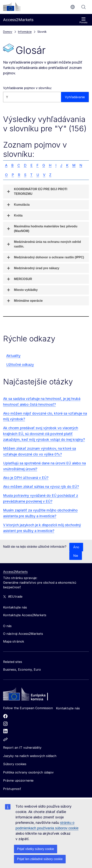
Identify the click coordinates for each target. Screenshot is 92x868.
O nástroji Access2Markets (23, 634)
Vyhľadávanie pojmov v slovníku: (27, 88)
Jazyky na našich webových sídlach (30, 756)
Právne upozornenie (18, 780)
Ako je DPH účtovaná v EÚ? (26, 478)
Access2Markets (15, 572)
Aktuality (13, 356)
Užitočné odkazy (20, 365)
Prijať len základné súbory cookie (40, 859)
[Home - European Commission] (31, 695)
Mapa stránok (14, 641)
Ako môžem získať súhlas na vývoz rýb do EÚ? (41, 487)
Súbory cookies (15, 764)
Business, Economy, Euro (22, 669)
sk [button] (73, 7)
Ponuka (83, 20)
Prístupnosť (12, 789)
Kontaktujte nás (68, 708)
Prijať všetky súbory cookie (36, 849)
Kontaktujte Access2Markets (25, 615)
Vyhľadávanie (83, 7)
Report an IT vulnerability (22, 748)
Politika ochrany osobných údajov (28, 772)
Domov (8, 32)
